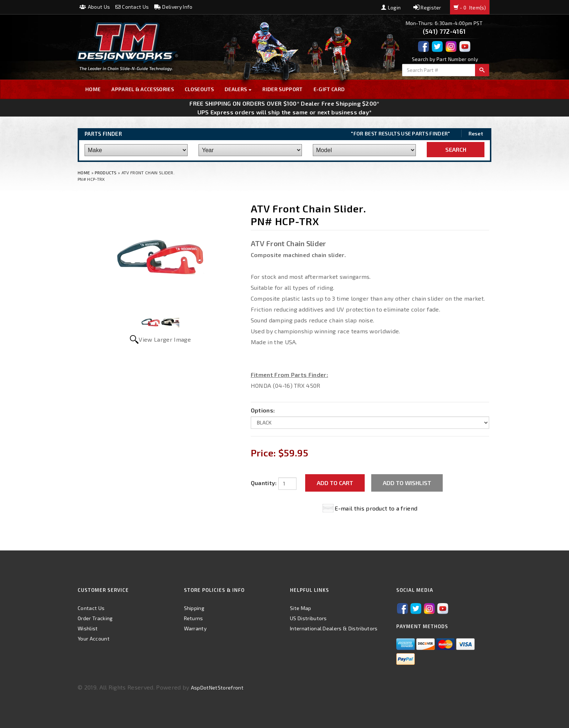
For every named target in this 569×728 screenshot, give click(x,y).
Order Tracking (95, 618)
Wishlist (88, 628)
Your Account (94, 638)
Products (106, 172)
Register (427, 7)
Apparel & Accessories (143, 89)
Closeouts (199, 89)
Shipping (194, 608)
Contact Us (132, 7)
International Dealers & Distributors (334, 628)
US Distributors (308, 618)
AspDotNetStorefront (217, 688)
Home (93, 89)
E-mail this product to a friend (376, 508)
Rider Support (282, 89)
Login (391, 7)
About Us (95, 7)
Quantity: (264, 483)
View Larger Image (165, 339)
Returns (194, 618)
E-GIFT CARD (329, 89)
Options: (263, 410)
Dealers (238, 89)
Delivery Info (173, 7)
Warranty (195, 628)
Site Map (301, 608)
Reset (476, 133)
